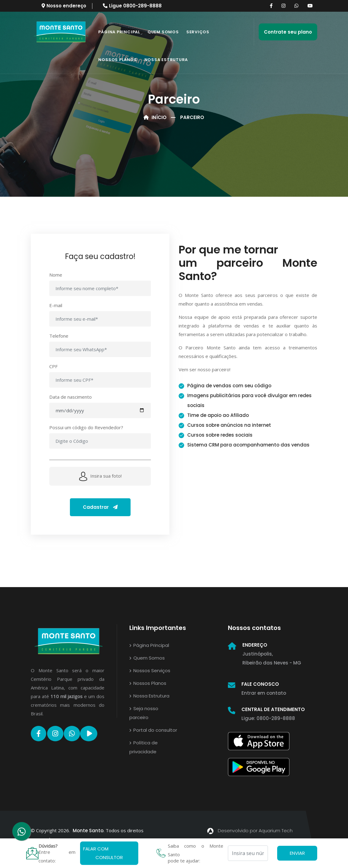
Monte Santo (88, 831)
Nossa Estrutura (166, 60)
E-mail (56, 305)
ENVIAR (297, 853)
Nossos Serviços (150, 671)
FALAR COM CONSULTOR (103, 853)
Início (155, 117)
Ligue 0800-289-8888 (132, 6)
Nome (56, 275)
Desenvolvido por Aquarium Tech (250, 831)
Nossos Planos (117, 60)
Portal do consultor (153, 730)
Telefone (59, 336)
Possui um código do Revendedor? (86, 427)
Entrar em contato (264, 693)
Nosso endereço (64, 6)
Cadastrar (100, 507)
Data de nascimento (71, 397)
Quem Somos (147, 658)
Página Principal (119, 32)
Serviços (198, 32)
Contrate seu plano (288, 32)
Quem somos (163, 32)
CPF (53, 366)
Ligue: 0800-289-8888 (268, 718)
